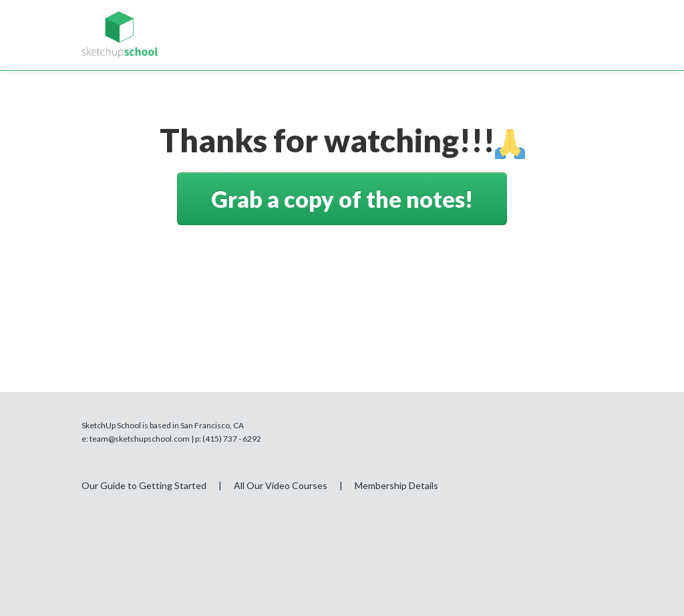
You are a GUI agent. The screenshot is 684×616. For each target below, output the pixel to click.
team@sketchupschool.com (140, 439)
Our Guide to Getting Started (144, 485)
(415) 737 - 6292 (232, 439)
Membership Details (396, 485)
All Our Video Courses (281, 485)
